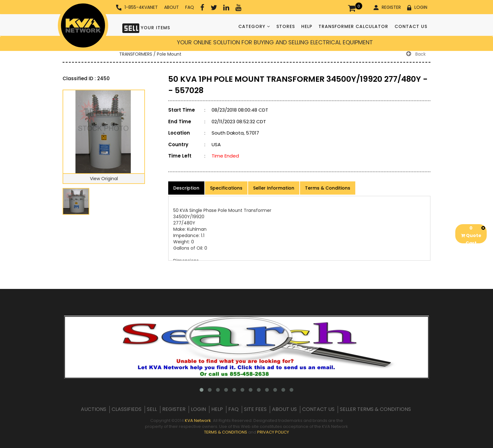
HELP (307, 26)
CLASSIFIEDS (127, 409)
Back (416, 54)
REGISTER (387, 7)
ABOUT (172, 7)
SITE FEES (255, 409)
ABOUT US (284, 409)
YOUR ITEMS (146, 28)
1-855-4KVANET (137, 7)
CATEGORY (254, 26)
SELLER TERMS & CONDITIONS (375, 409)
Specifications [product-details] (226, 188)
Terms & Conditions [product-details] (328, 188)
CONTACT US (411, 26)
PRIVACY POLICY (273, 432)
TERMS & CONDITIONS (226, 432)
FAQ (190, 7)
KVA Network (198, 420)
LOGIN (417, 7)
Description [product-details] (186, 188)
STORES (286, 26)
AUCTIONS (94, 409)
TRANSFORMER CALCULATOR (353, 26)
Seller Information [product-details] (274, 188)
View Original (104, 179)
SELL (152, 409)
